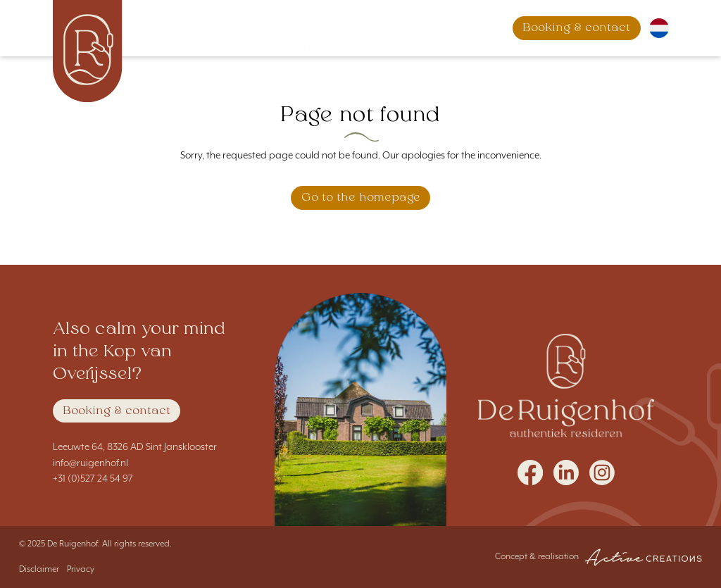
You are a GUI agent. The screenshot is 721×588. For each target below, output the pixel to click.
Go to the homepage (361, 198)
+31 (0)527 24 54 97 (93, 479)
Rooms (401, 28)
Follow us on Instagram (602, 473)
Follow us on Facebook (530, 473)
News (468, 28)
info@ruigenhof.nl (90, 463)
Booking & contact (117, 411)
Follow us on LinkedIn (566, 473)
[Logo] (88, 51)
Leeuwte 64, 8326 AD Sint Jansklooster (135, 447)
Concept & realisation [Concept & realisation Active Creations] (598, 557)
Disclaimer (39, 569)
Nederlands (659, 28)
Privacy (81, 569)
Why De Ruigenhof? (289, 28)
